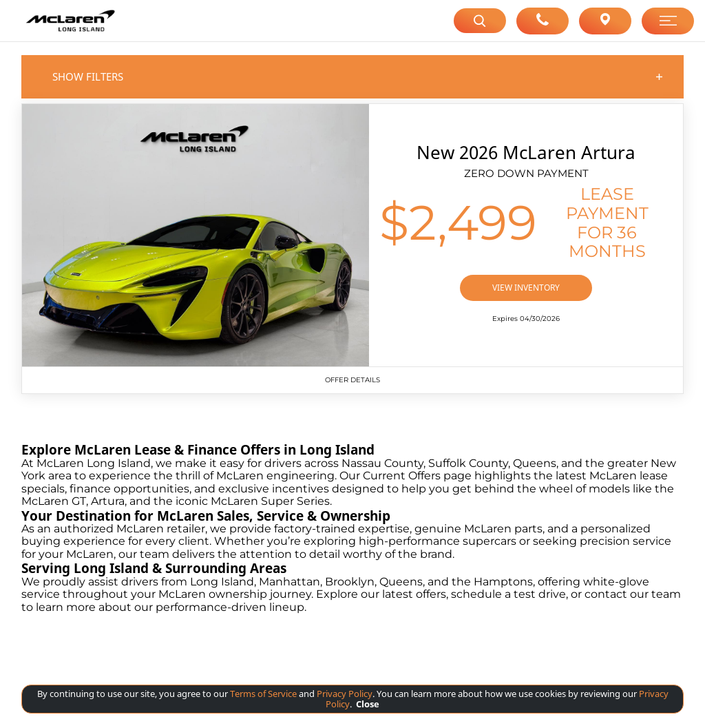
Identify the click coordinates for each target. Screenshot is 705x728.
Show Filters (358, 76)
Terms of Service (263, 694)
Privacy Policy (344, 694)
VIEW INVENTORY (526, 288)
